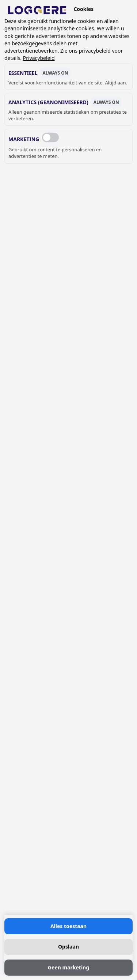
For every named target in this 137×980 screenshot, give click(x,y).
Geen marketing (68, 967)
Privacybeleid (39, 58)
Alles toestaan (68, 926)
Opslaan (68, 947)
